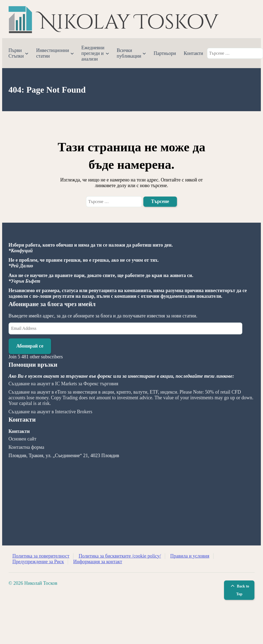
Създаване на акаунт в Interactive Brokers (51, 412)
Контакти (193, 53)
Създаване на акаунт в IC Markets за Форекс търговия (63, 384)
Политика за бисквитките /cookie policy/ (120, 556)
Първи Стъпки (16, 53)
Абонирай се (30, 346)
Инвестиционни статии (52, 53)
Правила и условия (190, 556)
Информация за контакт (98, 562)
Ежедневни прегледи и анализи (93, 53)
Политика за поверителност (41, 556)
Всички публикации (129, 53)
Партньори (165, 53)
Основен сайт (23, 439)
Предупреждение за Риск (38, 562)
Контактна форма (26, 447)
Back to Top (239, 590)
